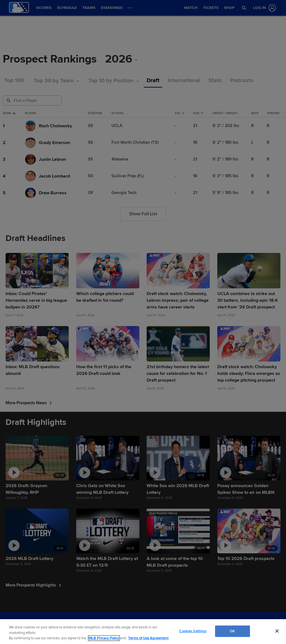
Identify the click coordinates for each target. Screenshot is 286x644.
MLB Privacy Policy (104, 638)
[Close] (277, 631)
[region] (143, 632)
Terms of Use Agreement (148, 638)
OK (232, 631)
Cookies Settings (193, 631)
